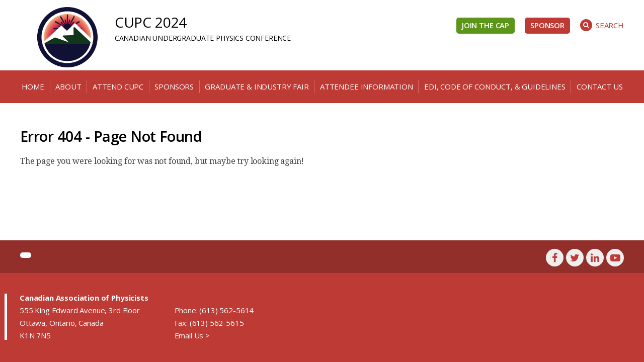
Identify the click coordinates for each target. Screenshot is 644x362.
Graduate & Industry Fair (257, 86)
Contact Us (599, 86)
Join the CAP (486, 25)
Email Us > (192, 335)
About (68, 86)
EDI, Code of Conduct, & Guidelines (495, 86)
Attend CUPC (118, 86)
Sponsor (547, 25)
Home (33, 86)
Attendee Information (367, 86)
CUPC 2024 (151, 22)
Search (602, 25)
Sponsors (174, 86)
